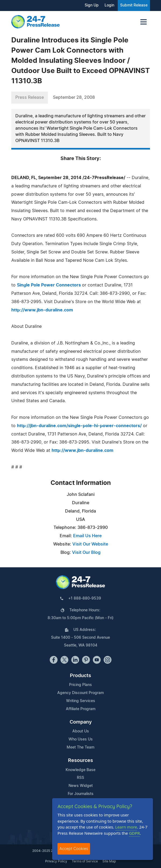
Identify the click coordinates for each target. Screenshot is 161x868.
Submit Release (134, 5)
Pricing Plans (80, 685)
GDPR (134, 833)
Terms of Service (85, 861)
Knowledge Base (80, 770)
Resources (80, 761)
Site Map (109, 861)
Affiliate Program (81, 709)
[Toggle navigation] (144, 22)
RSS (80, 778)
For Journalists (81, 794)
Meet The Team (80, 747)
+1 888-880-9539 (85, 598)
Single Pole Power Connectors (49, 285)
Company (81, 722)
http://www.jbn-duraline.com (42, 310)
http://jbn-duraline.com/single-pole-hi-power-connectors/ (79, 426)
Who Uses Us (81, 739)
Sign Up (92, 5)
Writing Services (81, 701)
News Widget (81, 786)
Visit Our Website (90, 544)
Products (80, 676)
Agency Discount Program (80, 693)
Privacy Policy (56, 861)
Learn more (126, 827)
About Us (81, 731)
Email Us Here (87, 536)
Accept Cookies (74, 849)
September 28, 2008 (74, 97)
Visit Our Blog (86, 553)
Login (109, 5)
